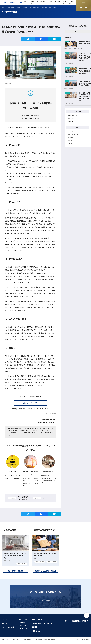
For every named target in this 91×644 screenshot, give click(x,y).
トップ (3, 7)
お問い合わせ (84, 5)
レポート (51, 3)
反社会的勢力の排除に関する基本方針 (46, 642)
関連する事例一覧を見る (15, 573)
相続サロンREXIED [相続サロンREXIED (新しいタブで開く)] (48, 472)
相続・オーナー (72, 122)
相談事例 (71, 143)
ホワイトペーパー (73, 134)
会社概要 (65, 3)
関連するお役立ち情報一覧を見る (45, 573)
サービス (26, 3)
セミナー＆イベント (41, 3)
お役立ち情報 (11, 7)
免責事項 (15, 642)
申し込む (78, 31)
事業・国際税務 (72, 116)
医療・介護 (71, 119)
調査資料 (71, 137)
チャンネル (58, 3)
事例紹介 (32, 3)
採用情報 (71, 3)
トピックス (71, 140)
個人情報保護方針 (26, 642)
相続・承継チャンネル (31, 403)
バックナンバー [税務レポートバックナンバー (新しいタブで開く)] (13, 472)
